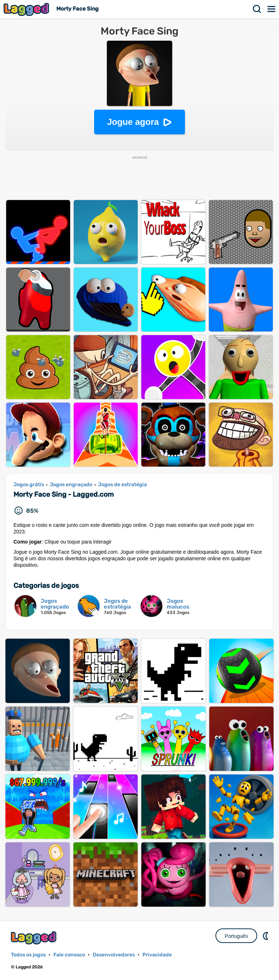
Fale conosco (69, 955)
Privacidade (157, 955)
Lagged (27, 9)
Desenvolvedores (114, 955)
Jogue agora (133, 122)
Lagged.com (35, 938)
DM (266, 936)
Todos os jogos (28, 955)
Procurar (257, 9)
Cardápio (272, 9)
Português (236, 936)
